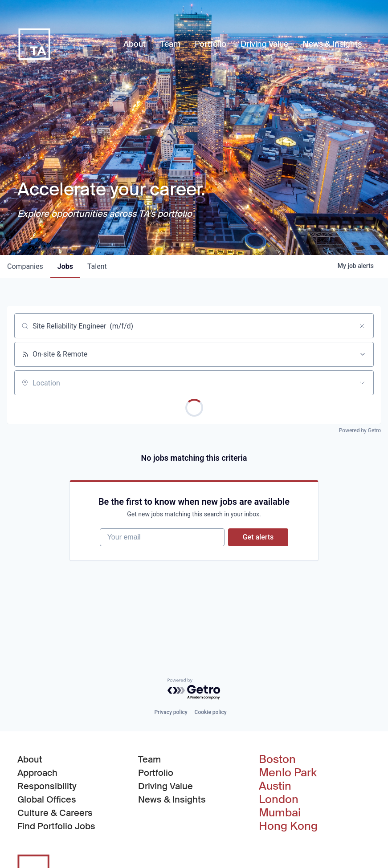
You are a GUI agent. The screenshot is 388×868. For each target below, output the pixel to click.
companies (25, 266)
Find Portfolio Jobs (56, 826)
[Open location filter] (362, 383)
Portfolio (156, 773)
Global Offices (47, 799)
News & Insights (172, 799)
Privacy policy (171, 712)
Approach (37, 773)
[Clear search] (362, 326)
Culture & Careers (55, 813)
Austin (275, 786)
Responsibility (47, 786)
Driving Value (165, 786)
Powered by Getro (360, 430)
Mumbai (280, 813)
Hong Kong (288, 826)
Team (149, 759)
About (30, 759)
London (279, 799)
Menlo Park (288, 773)
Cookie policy (211, 712)
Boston (277, 759)
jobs (65, 266)
